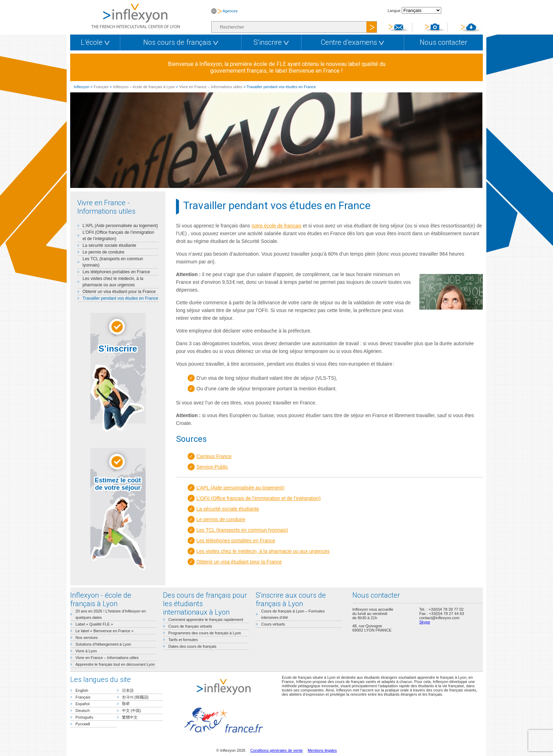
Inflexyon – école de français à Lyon (144, 87)
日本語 (128, 690)
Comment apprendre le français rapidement (206, 620)
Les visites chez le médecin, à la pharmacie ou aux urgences (263, 551)
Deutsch (83, 711)
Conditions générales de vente (277, 750)
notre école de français (276, 226)
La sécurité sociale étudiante (109, 245)
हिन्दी (126, 704)
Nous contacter (443, 42)
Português (84, 717)
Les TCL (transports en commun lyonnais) (242, 530)
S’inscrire (271, 42)
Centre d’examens (353, 42)
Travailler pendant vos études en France (120, 298)
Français (101, 87)
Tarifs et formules (183, 640)
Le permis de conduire (104, 252)
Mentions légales (322, 750)
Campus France (214, 456)
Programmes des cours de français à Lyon (205, 633)
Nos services (87, 638)
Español (83, 704)
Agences (230, 11)
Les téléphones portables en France (116, 272)
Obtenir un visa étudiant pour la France (119, 292)
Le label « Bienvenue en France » (105, 631)
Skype (425, 622)
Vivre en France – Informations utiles (211, 87)
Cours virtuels (273, 624)
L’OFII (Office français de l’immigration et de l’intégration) (259, 498)
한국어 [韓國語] (135, 697)
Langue (394, 11)
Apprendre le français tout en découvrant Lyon (115, 664)
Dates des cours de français (192, 646)
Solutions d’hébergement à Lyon (103, 644)
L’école (95, 42)
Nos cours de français (181, 42)
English (82, 690)
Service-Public (212, 467)
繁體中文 (130, 717)
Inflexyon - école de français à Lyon (101, 599)
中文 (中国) (132, 711)
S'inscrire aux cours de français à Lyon (291, 599)
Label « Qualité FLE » (94, 624)
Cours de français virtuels (190, 626)
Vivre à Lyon (86, 651)
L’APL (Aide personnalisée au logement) (120, 226)
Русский (83, 724)
